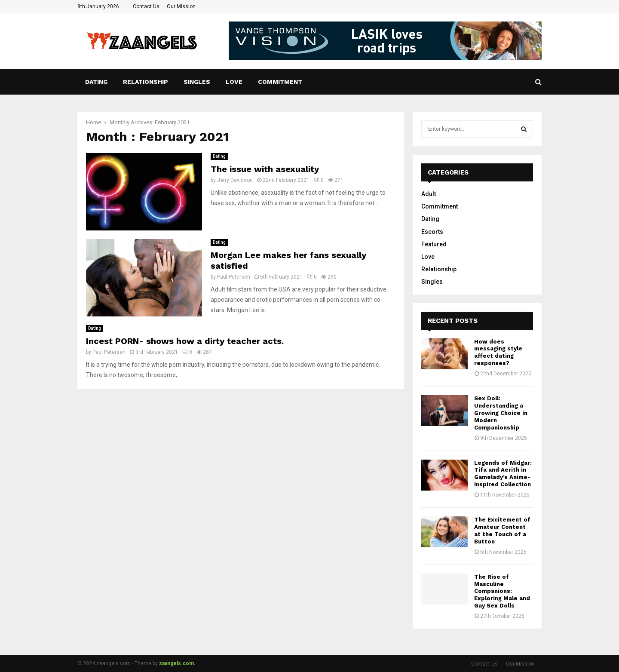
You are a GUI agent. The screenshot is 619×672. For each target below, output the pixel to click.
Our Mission (181, 6)
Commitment (280, 82)
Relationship (146, 82)
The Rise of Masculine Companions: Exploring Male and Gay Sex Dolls (502, 591)
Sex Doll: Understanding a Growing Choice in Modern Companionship (501, 413)
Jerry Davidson (235, 180)
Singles (197, 82)
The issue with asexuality (265, 169)
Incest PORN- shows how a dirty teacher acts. (185, 341)
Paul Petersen (234, 277)
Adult (429, 194)
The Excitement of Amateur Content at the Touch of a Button (502, 531)
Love (234, 82)
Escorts (432, 232)
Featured (434, 244)
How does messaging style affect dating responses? (498, 353)
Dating (96, 82)
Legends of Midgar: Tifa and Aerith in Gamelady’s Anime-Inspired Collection (503, 474)
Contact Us (146, 6)
